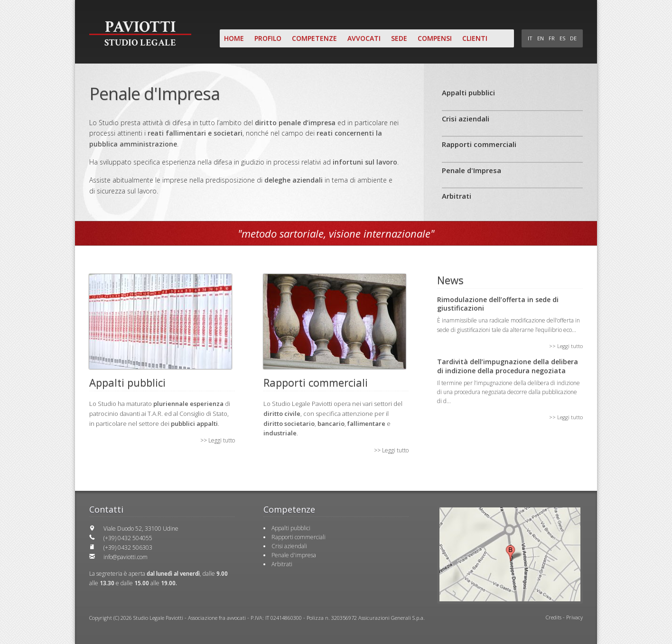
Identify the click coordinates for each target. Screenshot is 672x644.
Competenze (314, 38)
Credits (554, 617)
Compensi (435, 38)
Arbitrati (457, 196)
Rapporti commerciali (479, 144)
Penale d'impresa (294, 555)
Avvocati (364, 38)
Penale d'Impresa (471, 170)
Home (234, 38)
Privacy (574, 617)
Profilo (268, 38)
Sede (399, 38)
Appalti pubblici (468, 92)
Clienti (475, 38)
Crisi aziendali (466, 119)
